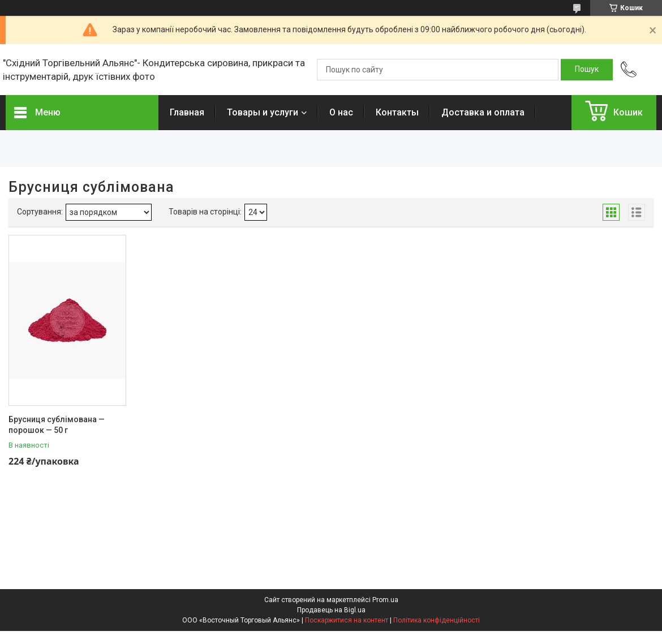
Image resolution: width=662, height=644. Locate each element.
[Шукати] (587, 70)
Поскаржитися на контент (347, 620)
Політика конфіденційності (437, 620)
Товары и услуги (263, 112)
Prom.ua (385, 600)
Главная (187, 112)
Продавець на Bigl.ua (331, 610)
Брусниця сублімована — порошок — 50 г (57, 425)
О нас (341, 112)
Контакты (397, 112)
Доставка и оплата (483, 112)
